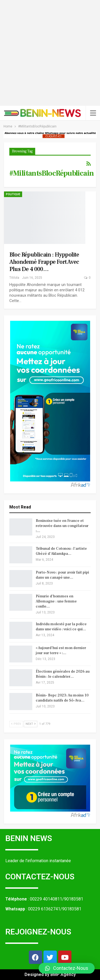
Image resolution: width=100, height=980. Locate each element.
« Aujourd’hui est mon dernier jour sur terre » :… (61, 651)
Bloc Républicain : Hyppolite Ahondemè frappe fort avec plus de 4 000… (44, 262)
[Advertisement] (50, 53)
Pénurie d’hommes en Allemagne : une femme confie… (56, 601)
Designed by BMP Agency (50, 975)
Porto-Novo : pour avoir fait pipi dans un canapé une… (62, 575)
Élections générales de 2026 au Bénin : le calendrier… (63, 674)
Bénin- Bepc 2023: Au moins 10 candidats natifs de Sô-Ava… (62, 698)
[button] (67, 968)
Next (31, 724)
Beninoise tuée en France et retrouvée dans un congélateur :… (62, 526)
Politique (13, 194)
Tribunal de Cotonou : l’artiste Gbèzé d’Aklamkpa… (61, 551)
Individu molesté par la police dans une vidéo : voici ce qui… (61, 627)
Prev (16, 724)
